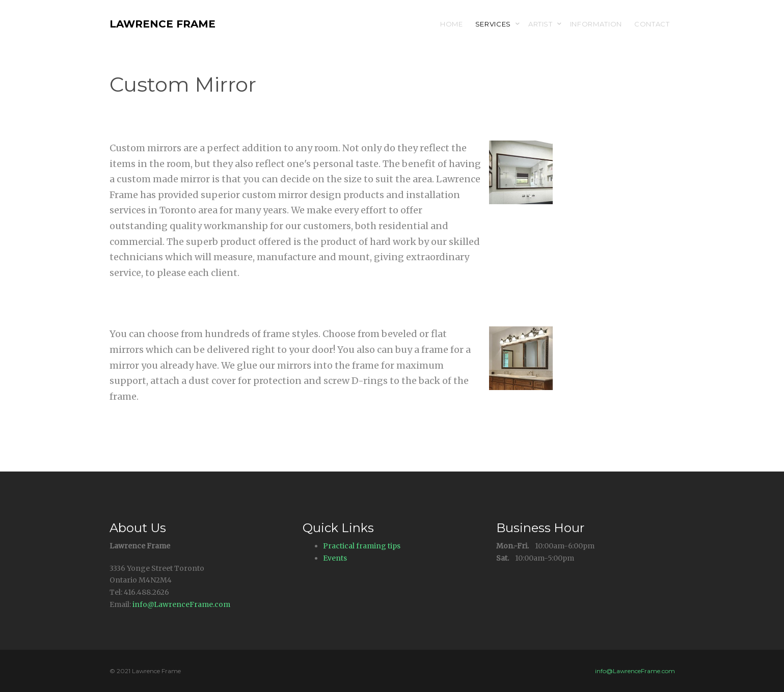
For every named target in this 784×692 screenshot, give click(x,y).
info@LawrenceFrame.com (181, 604)
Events (335, 558)
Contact (652, 24)
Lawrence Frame (163, 24)
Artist (540, 24)
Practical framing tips (362, 546)
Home (452, 24)
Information (596, 24)
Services (493, 24)
